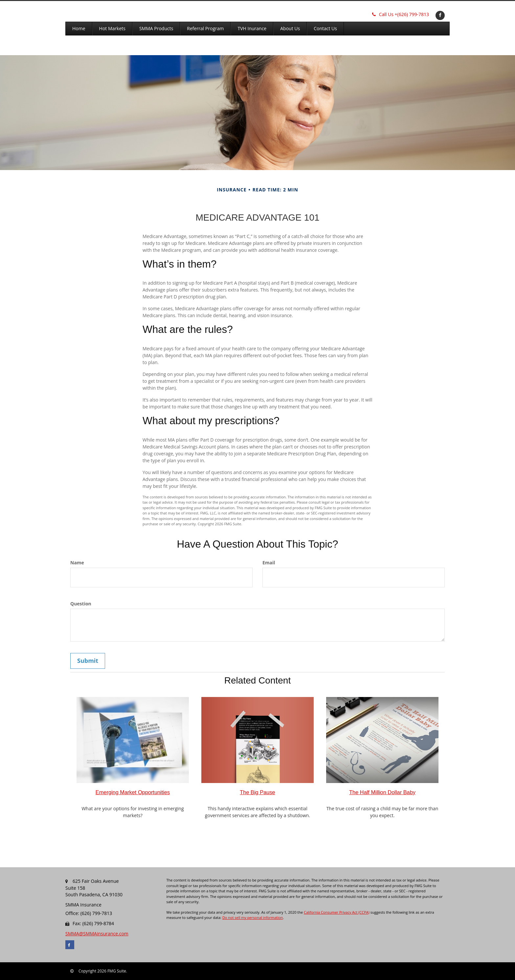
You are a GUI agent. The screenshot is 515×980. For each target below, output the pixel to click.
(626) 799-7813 (401, 14)
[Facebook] (439, 15)
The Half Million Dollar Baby (382, 792)
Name (77, 563)
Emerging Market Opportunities (133, 792)
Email (269, 563)
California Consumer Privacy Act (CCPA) (337, 912)
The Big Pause (257, 792)
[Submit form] (88, 661)
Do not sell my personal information (253, 917)
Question (81, 604)
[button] (112, 29)
